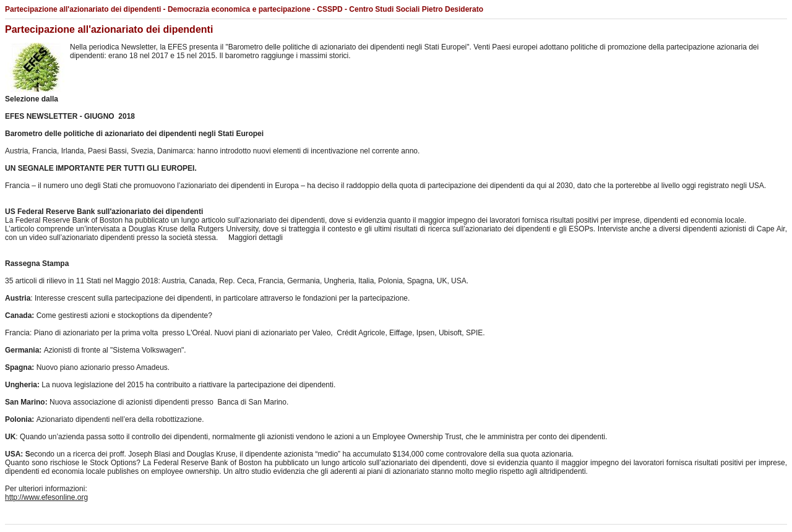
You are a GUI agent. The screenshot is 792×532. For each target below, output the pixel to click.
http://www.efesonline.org (46, 497)
